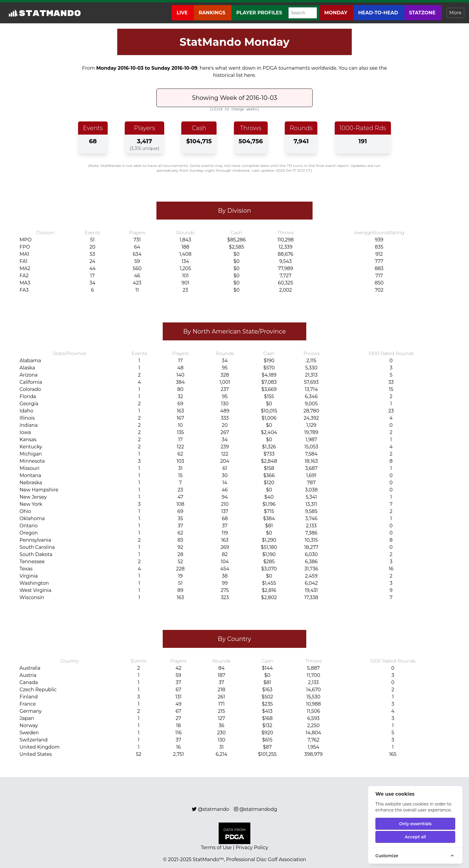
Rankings (213, 13)
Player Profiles (260, 13)
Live (183, 13)
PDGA (270, 68)
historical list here (234, 75)
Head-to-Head (379, 13)
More (455, 13)
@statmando (214, 809)
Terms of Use (216, 848)
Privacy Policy (252, 848)
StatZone (423, 13)
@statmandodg (258, 809)
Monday (336, 13)
